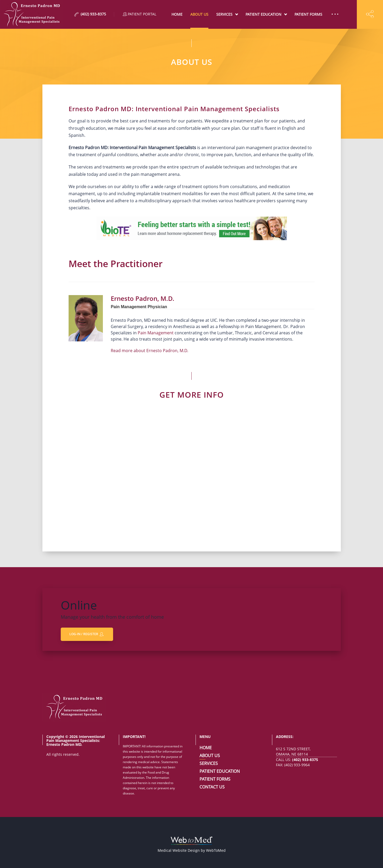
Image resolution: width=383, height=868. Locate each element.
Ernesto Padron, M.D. (143, 298)
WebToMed (216, 850)
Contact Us (212, 787)
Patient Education (263, 14)
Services (224, 14)
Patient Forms (308, 14)
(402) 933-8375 (305, 760)
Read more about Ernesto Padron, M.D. (149, 351)
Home (177, 14)
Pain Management (156, 333)
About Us (199, 14)
